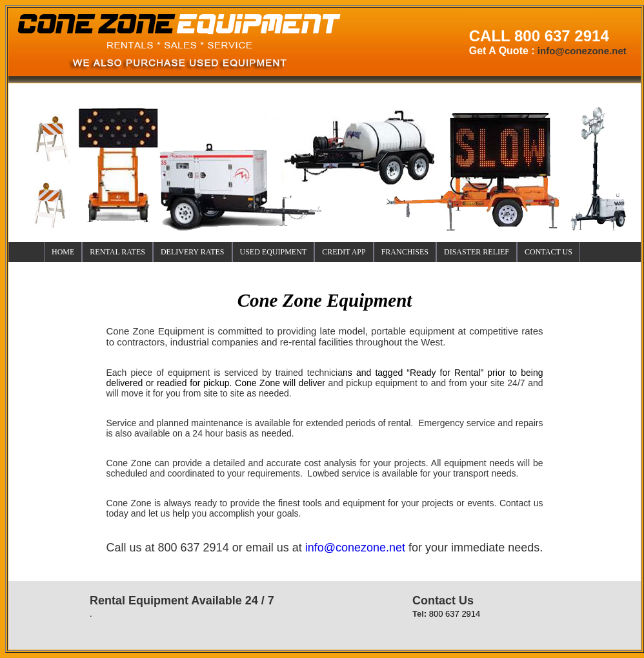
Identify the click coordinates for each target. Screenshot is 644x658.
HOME (63, 252)
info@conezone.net (355, 548)
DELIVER (193, 252)
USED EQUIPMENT (274, 252)
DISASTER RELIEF (477, 252)
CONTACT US (548, 252)
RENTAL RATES (117, 252)
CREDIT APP (344, 252)
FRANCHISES (405, 252)
